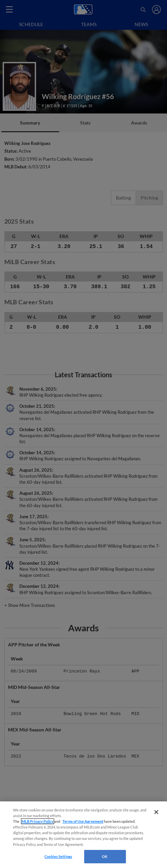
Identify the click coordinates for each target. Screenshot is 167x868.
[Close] (156, 812)
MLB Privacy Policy (38, 821)
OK (105, 856)
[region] (83, 835)
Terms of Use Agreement (83, 821)
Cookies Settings (58, 856)
